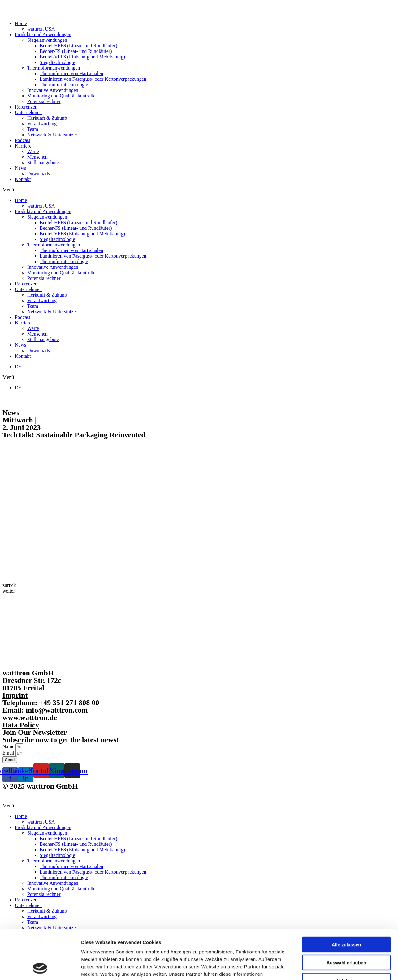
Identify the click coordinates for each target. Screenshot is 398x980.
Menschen (37, 157)
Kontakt (23, 179)
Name (9, 746)
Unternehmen (28, 112)
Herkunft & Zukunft (47, 118)
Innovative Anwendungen (53, 90)
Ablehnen (346, 935)
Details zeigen (329, 968)
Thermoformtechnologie (64, 85)
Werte (33, 151)
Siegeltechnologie (57, 62)
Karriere (23, 146)
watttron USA (41, 29)
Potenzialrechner (44, 101)
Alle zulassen (346, 899)
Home (21, 23)
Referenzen (26, 107)
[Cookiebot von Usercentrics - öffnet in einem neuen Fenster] (40, 968)
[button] (199, 190)
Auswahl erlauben (346, 917)
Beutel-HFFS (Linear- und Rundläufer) (78, 46)
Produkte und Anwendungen (43, 34)
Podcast (23, 140)
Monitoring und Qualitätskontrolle (61, 96)
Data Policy (21, 725)
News (20, 168)
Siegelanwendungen (47, 40)
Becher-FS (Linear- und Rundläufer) (76, 51)
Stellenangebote (43, 163)
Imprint (15, 695)
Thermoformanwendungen (54, 68)
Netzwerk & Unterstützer (52, 135)
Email (9, 753)
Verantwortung (42, 124)
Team (33, 129)
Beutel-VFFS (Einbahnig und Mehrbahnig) (82, 57)
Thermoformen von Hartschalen (71, 73)
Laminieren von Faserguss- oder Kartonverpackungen (93, 79)
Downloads (39, 174)
